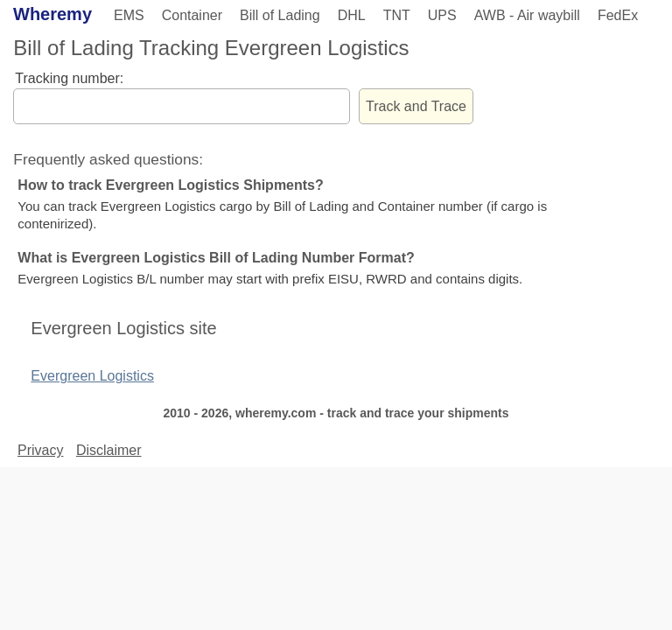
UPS (442, 15)
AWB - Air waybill (527, 15)
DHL (352, 15)
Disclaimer (109, 450)
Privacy (40, 450)
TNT (397, 15)
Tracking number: (69, 78)
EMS (129, 15)
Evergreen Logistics (92, 376)
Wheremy (52, 14)
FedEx (618, 15)
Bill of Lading (280, 15)
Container (192, 15)
